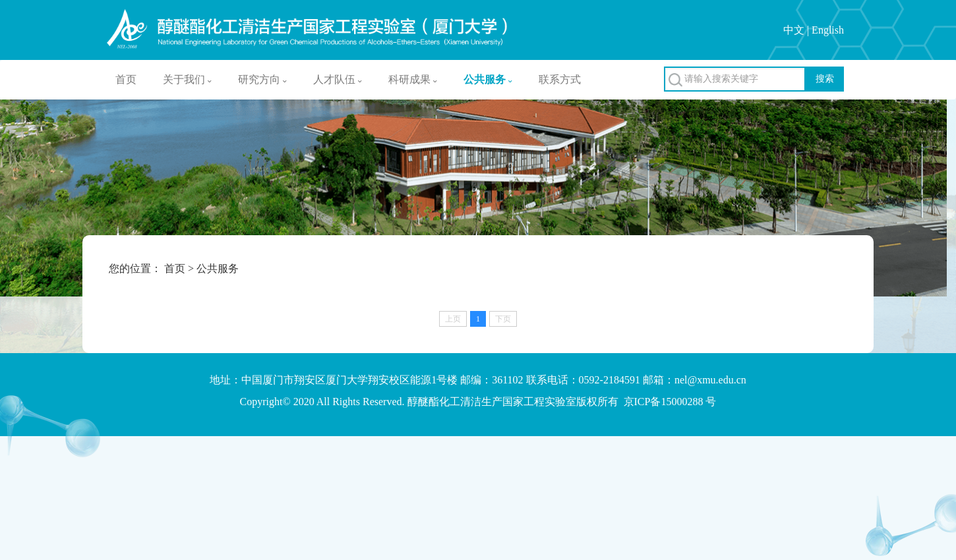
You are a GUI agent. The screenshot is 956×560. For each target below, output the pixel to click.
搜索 (825, 79)
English (828, 30)
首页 (126, 79)
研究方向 (262, 79)
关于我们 (187, 79)
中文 (794, 30)
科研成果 (413, 79)
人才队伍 (338, 79)
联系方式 (560, 79)
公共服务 (488, 79)
